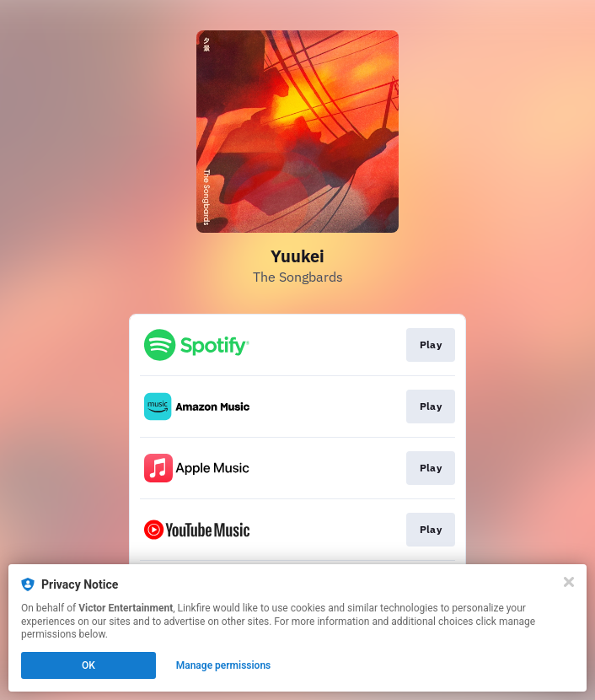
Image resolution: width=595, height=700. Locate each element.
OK (88, 665)
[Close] (569, 582)
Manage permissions (224, 665)
